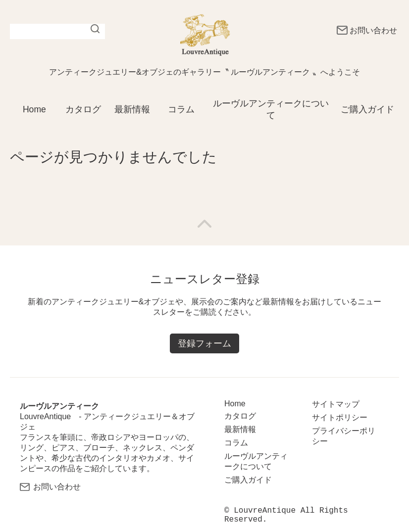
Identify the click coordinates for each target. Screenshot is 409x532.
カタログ (83, 109)
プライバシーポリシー (344, 436)
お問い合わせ (367, 30)
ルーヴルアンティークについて (271, 109)
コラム (181, 109)
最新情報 (132, 109)
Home (34, 109)
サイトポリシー (340, 417)
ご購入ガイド (367, 109)
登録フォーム (204, 344)
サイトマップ (336, 404)
